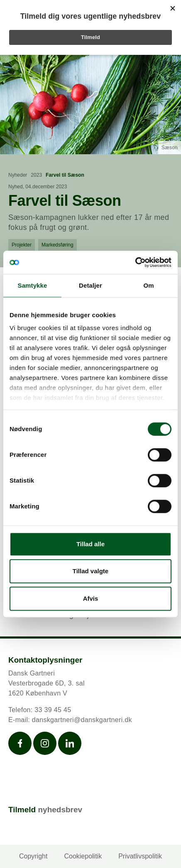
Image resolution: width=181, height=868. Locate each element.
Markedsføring (57, 245)
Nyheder (18, 175)
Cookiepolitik (83, 856)
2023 (36, 175)
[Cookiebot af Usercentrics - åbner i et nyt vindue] (135, 262)
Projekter (22, 245)
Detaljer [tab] (90, 285)
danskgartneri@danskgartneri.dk (82, 720)
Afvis (91, 598)
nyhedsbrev (60, 810)
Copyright (33, 856)
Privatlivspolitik (140, 856)
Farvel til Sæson (65, 175)
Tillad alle (90, 544)
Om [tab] (148, 285)
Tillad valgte (90, 571)
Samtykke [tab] (33, 285)
